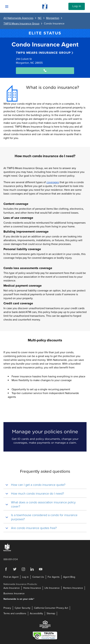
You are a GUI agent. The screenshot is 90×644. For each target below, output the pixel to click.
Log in (77, 6)
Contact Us (38, 577)
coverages (53, 182)
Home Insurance (32, 588)
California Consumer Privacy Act (51, 608)
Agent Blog (69, 577)
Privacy (7, 608)
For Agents (54, 577)
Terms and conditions (15, 613)
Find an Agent (11, 577)
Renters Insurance (73, 588)
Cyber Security (23, 608)
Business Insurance (14, 593)
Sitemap (51, 613)
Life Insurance (52, 588)
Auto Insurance (12, 588)
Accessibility (36, 613)
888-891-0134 (11, 559)
